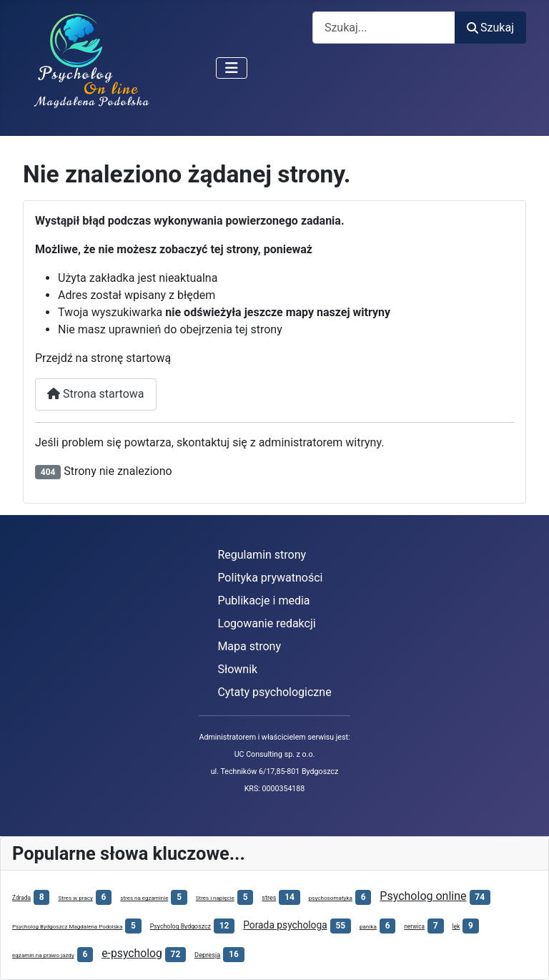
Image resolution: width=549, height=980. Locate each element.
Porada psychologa (285, 925)
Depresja (207, 955)
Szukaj (490, 28)
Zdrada (21, 898)
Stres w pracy (75, 898)
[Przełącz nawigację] (232, 68)
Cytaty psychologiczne (274, 692)
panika (368, 926)
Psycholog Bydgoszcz (180, 926)
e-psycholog (132, 953)
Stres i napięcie (215, 898)
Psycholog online (423, 896)
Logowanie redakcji (266, 623)
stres (269, 898)
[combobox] (384, 28)
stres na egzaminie (144, 898)
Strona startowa (96, 394)
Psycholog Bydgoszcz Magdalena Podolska (67, 927)
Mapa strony (249, 646)
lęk (456, 926)
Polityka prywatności (270, 578)
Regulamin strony (262, 555)
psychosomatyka (331, 898)
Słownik (237, 669)
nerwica (414, 926)
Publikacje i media (263, 601)
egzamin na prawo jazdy (43, 955)
